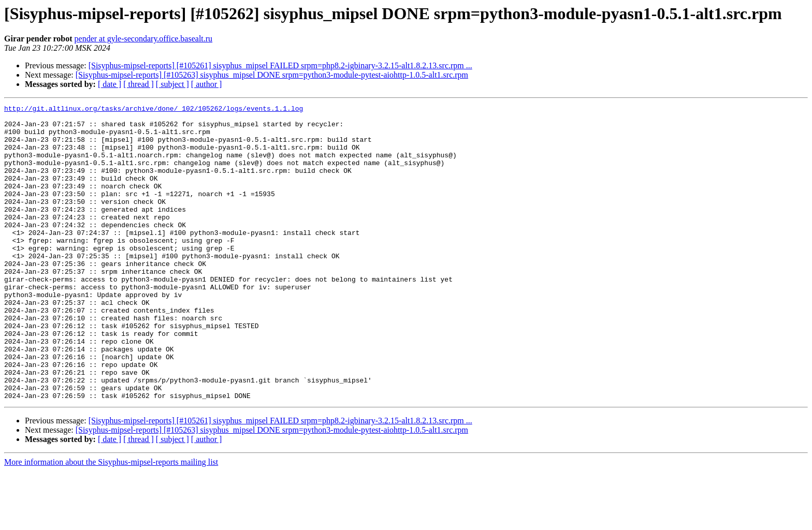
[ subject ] (172, 84)
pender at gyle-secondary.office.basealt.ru (144, 39)
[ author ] (207, 84)
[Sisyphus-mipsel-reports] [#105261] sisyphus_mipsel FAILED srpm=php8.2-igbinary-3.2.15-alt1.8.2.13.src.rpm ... (280, 65)
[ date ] (110, 84)
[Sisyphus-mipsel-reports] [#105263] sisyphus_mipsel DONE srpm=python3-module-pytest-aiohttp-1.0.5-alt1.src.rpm (272, 75)
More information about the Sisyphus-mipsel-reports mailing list (111, 521)
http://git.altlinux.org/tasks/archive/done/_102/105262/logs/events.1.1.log (154, 110)
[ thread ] (139, 84)
